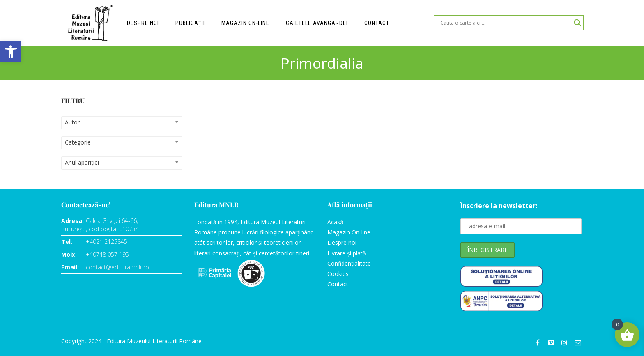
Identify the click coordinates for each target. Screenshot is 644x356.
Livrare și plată (347, 253)
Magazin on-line (245, 23)
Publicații (190, 23)
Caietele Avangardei (317, 23)
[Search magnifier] (577, 23)
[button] (11, 52)
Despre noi (143, 23)
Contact (377, 23)
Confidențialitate (349, 263)
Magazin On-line (349, 232)
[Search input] (505, 23)
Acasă (335, 222)
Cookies (338, 274)
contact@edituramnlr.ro (117, 267)
